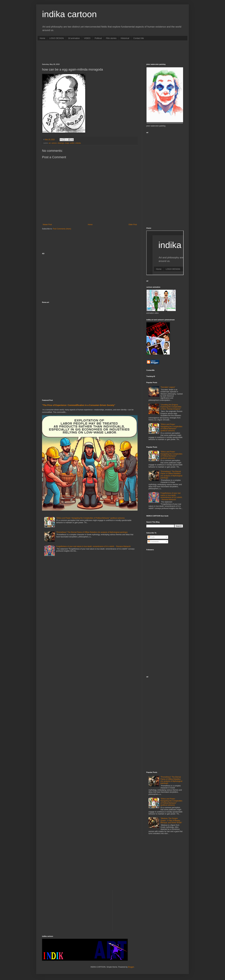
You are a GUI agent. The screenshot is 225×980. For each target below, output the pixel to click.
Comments (153, 542)
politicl (72, 143)
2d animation (74, 38)
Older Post (133, 225)
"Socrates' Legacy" (168, 387)
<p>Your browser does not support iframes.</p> (165, 253)
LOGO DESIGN (57, 38)
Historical (125, 38)
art (50, 143)
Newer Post (47, 225)
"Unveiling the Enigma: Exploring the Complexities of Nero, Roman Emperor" (171, 407)
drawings (61, 143)
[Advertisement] (95, 52)
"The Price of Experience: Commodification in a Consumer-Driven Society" (79, 405)
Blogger (131, 967)
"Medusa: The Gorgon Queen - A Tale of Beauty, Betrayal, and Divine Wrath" (171, 821)
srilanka (78, 143)
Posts (151, 537)
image (67, 143)
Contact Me (139, 38)
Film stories (111, 38)
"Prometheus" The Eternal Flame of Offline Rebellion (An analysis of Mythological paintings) (92, 532)
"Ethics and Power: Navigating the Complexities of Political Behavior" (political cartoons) (90, 518)
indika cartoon (69, 14)
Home (42, 38)
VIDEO (87, 38)
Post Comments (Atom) (62, 229)
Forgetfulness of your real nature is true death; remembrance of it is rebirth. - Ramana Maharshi (93, 546)
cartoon (54, 143)
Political (98, 38)
